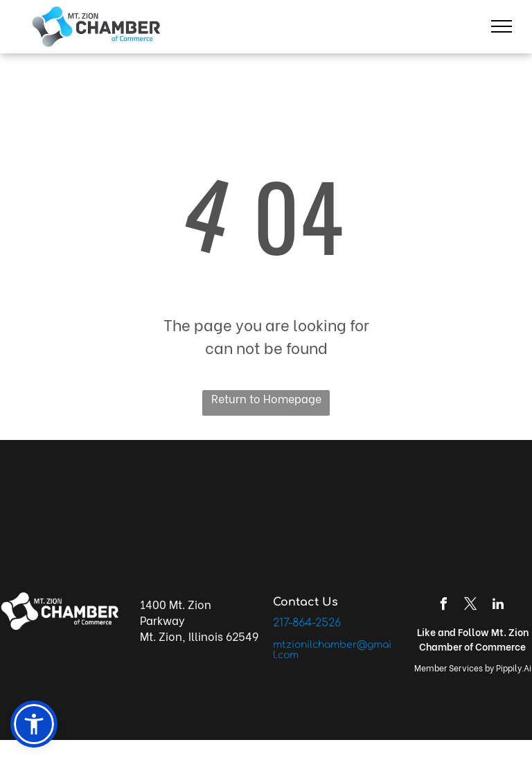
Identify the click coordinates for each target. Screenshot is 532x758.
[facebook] (444, 606)
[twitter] (471, 606)
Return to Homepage (266, 398)
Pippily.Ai (514, 668)
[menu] (502, 26)
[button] (34, 724)
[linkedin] (498, 606)
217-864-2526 (307, 623)
